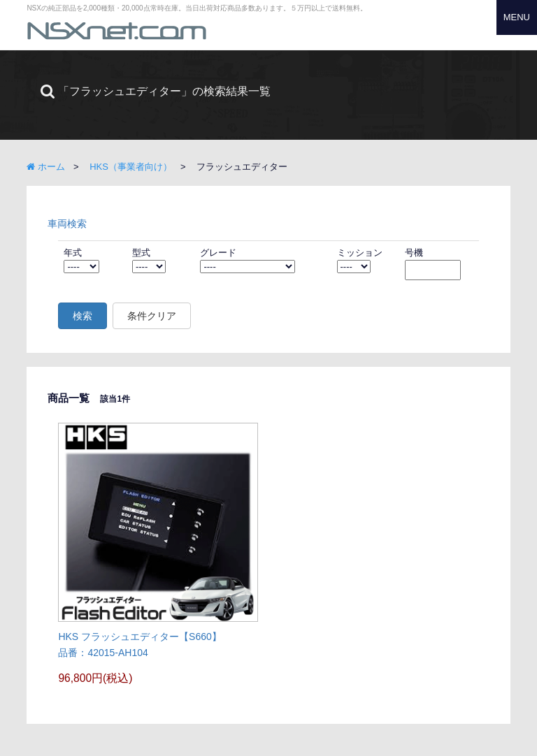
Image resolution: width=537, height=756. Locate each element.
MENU (517, 17)
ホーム (46, 167)
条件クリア (152, 316)
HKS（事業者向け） (131, 167)
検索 (83, 316)
